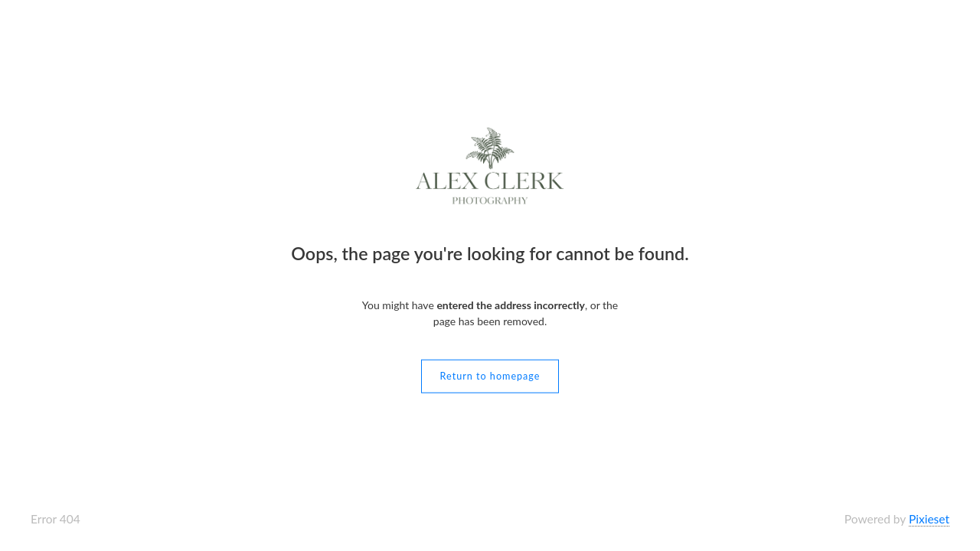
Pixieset (929, 519)
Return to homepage (490, 375)
